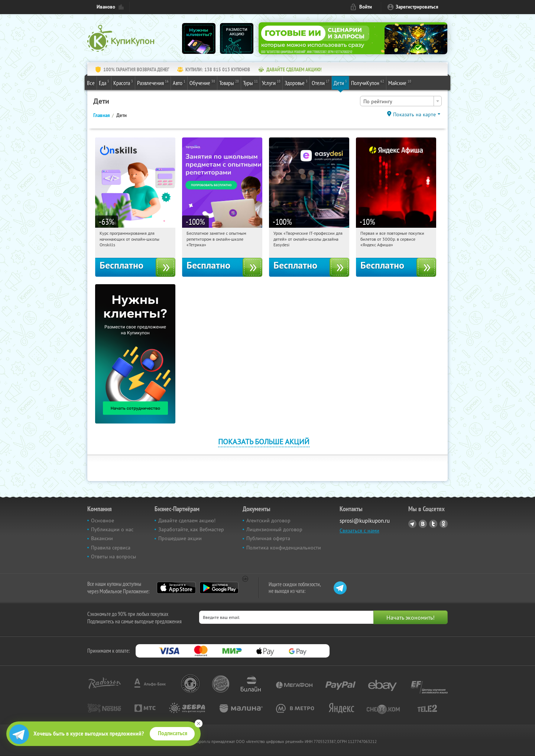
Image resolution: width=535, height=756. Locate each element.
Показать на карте (414, 114)
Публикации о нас (112, 529)
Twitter (433, 524)
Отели (321, 82)
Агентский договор (268, 520)
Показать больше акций (264, 442)
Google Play (219, 588)
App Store (176, 588)
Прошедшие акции (180, 538)
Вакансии (102, 538)
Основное (103, 520)
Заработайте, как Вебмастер (191, 529)
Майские (400, 82)
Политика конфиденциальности (284, 548)
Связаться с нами (359, 531)
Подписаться (173, 733)
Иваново (106, 7)
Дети (340, 82)
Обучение (202, 82)
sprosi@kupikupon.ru (365, 521)
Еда (104, 82)
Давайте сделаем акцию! (187, 520)
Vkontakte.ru (423, 524)
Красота (123, 82)
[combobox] (401, 101)
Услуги (271, 82)
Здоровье (296, 82)
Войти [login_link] (366, 7)
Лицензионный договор (274, 529)
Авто (179, 82)
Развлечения (153, 82)
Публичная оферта (268, 538)
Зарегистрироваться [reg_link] (417, 7)
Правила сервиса (111, 548)
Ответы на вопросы (114, 557)
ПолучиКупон (368, 82)
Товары (229, 82)
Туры (250, 82)
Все (91, 83)
